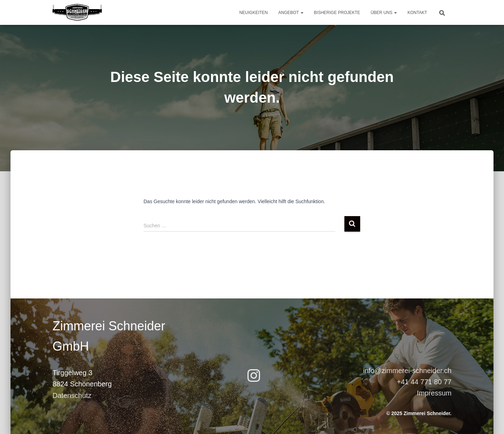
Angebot (291, 13)
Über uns (384, 13)
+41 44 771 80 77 (424, 382)
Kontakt (417, 13)
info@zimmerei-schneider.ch (407, 371)
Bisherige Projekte (337, 13)
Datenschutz (72, 395)
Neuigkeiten (254, 13)
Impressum (434, 393)
